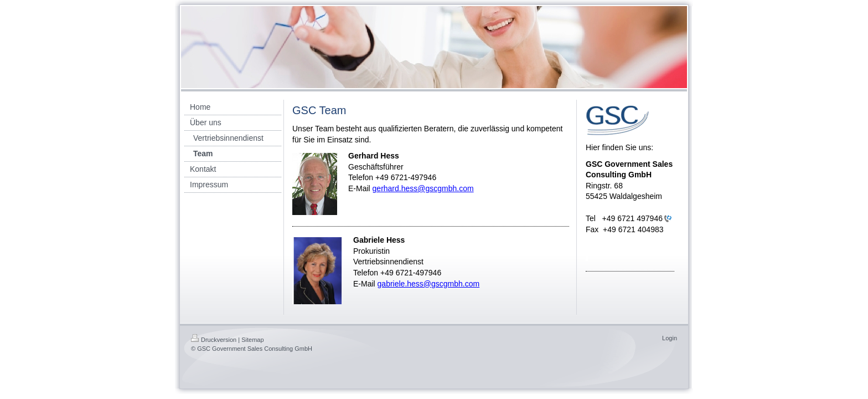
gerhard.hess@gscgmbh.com (423, 188)
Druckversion (214, 340)
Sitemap (252, 340)
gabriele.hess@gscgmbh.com (429, 284)
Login (670, 338)
